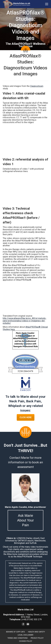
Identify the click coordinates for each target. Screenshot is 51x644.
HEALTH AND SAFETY (36, 632)
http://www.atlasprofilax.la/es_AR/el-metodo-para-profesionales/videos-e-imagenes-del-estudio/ (25, 321)
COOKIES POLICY (26, 641)
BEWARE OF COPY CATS (16, 632)
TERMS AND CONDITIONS (18, 638)
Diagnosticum (37, 86)
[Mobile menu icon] (47, 4)
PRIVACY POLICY (37, 638)
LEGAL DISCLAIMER (26, 635)
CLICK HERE (26, 417)
